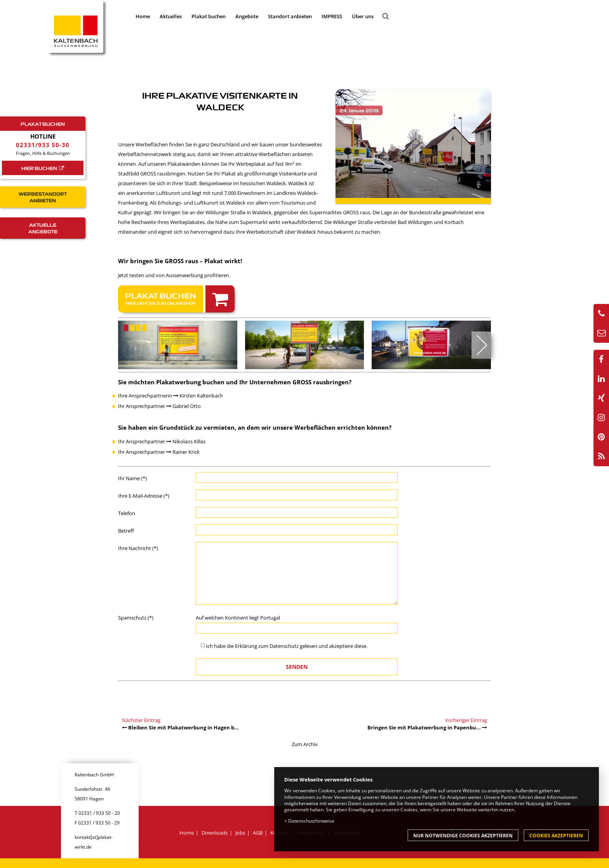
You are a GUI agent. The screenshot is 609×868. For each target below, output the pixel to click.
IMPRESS (332, 16)
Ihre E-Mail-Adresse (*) (144, 496)
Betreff (126, 531)
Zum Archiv (305, 744)
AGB (258, 833)
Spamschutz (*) (136, 618)
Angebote (247, 16)
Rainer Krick (183, 452)
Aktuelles (171, 16)
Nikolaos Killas (186, 441)
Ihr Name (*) (132, 478)
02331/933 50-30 (43, 145)
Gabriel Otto (184, 406)
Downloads (215, 833)
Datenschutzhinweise (311, 821)
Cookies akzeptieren (556, 835)
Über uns (363, 16)
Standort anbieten (290, 16)
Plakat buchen (209, 16)
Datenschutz (284, 646)
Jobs (240, 833)
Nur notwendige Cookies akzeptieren (463, 835)
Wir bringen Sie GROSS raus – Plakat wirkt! (180, 261)
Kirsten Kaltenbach (198, 396)
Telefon (127, 513)
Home (143, 16)
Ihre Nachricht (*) (138, 548)
